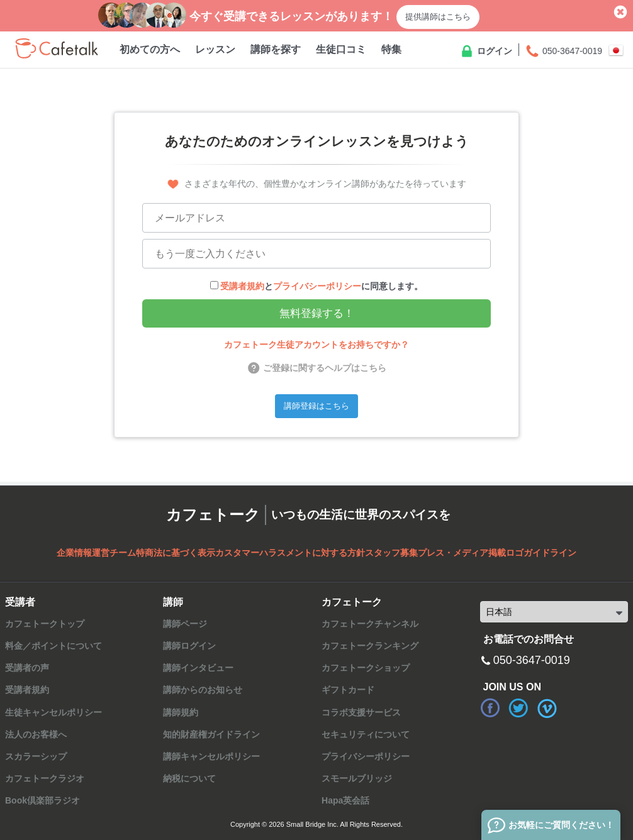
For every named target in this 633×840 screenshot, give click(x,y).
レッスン (215, 49)
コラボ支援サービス (361, 712)
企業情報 (74, 553)
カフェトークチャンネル (370, 624)
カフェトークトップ (45, 624)
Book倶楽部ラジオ (42, 800)
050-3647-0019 (563, 52)
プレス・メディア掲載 (462, 553)
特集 (391, 49)
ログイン (486, 52)
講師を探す (276, 49)
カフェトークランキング (370, 646)
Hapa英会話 (345, 800)
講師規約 (181, 712)
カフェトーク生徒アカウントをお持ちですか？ (316, 345)
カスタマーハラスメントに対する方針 (290, 553)
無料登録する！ (317, 313)
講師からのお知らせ (203, 690)
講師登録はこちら (316, 406)
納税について (189, 778)
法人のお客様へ (36, 734)
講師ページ (185, 624)
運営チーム (114, 553)
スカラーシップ (36, 756)
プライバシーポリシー (317, 286)
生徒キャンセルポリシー (53, 712)
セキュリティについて (366, 734)
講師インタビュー (198, 668)
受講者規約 (242, 286)
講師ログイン (189, 646)
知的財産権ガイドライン (211, 734)
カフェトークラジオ (45, 778)
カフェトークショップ (366, 668)
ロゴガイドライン (541, 553)
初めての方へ (150, 49)
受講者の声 (27, 668)
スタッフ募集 (391, 553)
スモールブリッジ (357, 778)
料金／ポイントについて (53, 646)
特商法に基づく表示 (176, 553)
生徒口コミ (341, 49)
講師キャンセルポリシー (211, 756)
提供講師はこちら (438, 17)
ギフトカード (348, 690)
